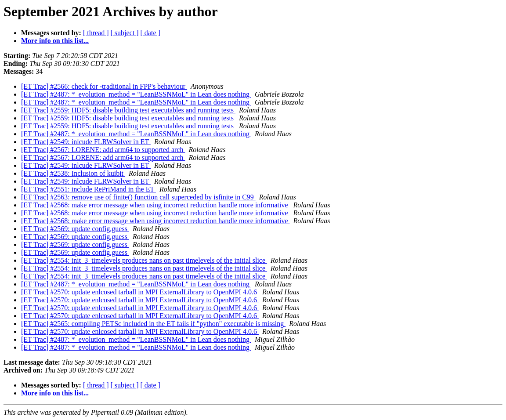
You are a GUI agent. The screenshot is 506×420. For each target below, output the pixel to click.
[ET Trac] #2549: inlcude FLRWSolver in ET (86, 142)
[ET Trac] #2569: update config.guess (75, 229)
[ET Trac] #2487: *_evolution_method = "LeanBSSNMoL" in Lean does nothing (136, 94)
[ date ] (150, 33)
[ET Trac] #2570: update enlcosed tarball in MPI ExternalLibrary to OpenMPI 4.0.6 (140, 292)
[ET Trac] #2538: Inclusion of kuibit (73, 173)
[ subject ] (125, 33)
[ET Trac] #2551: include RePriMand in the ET (89, 189)
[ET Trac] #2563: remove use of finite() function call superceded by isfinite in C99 (138, 197)
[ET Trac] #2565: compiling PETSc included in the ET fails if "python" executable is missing (153, 324)
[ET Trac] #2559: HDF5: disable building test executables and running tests (128, 110)
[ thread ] (96, 33)
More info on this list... (55, 41)
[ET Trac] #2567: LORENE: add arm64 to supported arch (103, 150)
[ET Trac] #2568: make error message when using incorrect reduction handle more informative (155, 205)
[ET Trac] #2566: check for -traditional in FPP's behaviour (104, 86)
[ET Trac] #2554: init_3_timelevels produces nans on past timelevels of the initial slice (144, 260)
